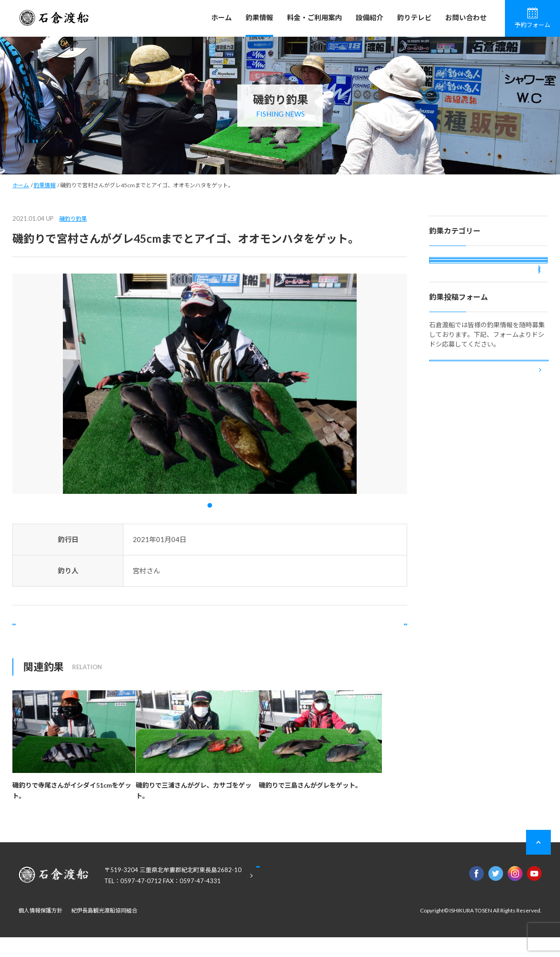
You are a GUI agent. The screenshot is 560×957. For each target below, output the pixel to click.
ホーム (221, 17)
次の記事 (370, 634)
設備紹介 (370, 17)
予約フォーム (532, 18)
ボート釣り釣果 (459, 317)
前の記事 (50, 634)
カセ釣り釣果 (456, 292)
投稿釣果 (450, 342)
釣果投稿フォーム (489, 459)
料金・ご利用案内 (314, 17)
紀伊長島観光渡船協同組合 (104, 930)
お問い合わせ (466, 17)
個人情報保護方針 (40, 930)
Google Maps (303, 896)
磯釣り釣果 (73, 219)
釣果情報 (259, 17)
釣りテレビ (414, 17)
